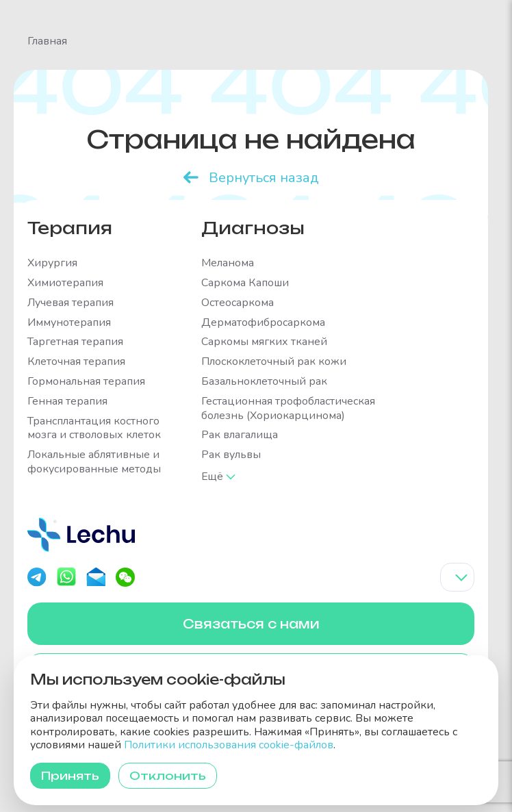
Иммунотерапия (69, 323)
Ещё (213, 477)
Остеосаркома (238, 303)
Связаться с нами (251, 624)
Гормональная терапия (86, 382)
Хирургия (52, 263)
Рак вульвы (231, 455)
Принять (70, 776)
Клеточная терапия (76, 362)
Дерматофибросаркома (263, 323)
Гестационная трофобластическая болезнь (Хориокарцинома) (288, 409)
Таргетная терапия (75, 342)
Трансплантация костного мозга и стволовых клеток (94, 429)
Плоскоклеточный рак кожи (274, 362)
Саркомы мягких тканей (264, 342)
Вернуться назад (264, 178)
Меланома (228, 263)
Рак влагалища (240, 435)
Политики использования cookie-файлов (229, 745)
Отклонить (168, 776)
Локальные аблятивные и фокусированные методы (94, 462)
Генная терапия (67, 402)
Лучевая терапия (71, 303)
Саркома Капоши (245, 283)
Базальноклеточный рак (264, 382)
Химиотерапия (65, 283)
